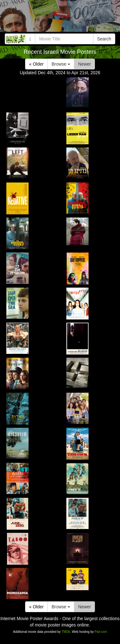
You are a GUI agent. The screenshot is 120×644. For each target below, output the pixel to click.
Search (104, 39)
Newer (84, 64)
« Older (37, 64)
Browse (61, 64)
